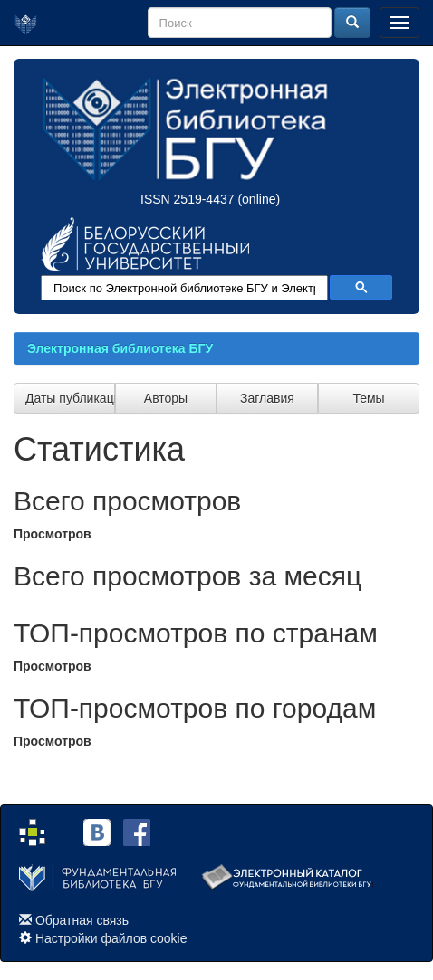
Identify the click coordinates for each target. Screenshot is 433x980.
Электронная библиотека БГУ (120, 348)
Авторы (166, 398)
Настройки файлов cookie (111, 938)
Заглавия (267, 398)
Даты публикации (70, 398)
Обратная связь (82, 920)
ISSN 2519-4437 (188, 199)
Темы (368, 398)
